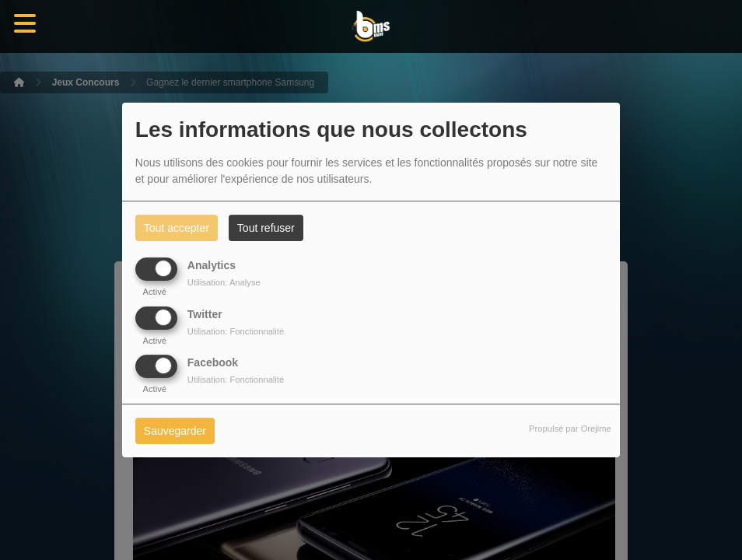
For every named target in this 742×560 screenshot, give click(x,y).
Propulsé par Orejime (570, 429)
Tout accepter (177, 228)
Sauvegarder (175, 431)
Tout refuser (266, 228)
